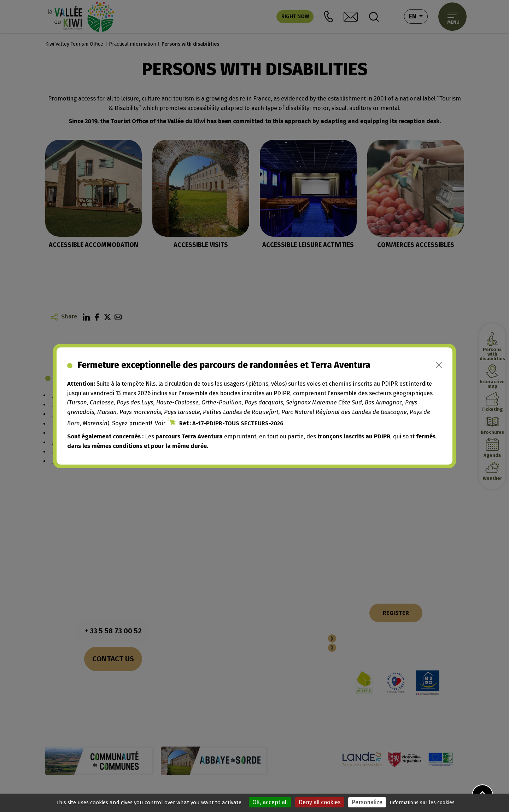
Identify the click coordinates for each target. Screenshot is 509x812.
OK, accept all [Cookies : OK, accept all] (270, 802)
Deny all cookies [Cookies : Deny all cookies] (320, 802)
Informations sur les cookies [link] (422, 803)
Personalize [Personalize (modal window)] (367, 802)
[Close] (439, 365)
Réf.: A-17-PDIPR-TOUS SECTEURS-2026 (231, 423)
